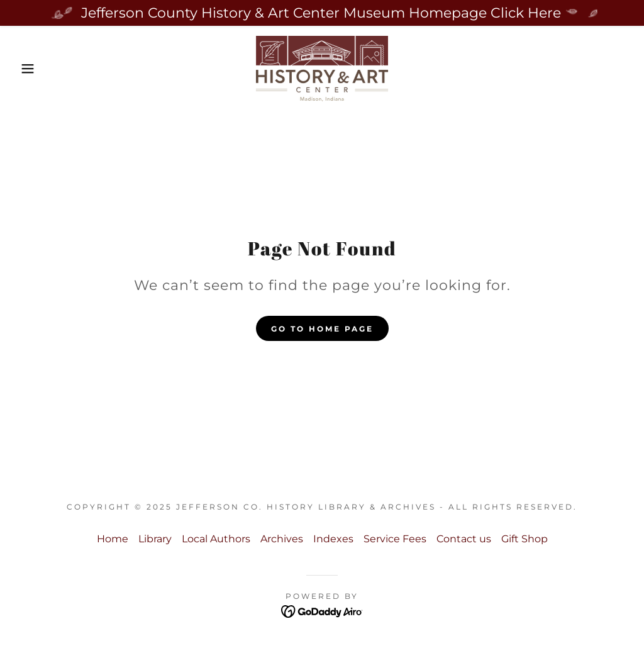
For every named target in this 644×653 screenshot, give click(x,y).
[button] (32, 69)
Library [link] (155, 539)
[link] (322, 68)
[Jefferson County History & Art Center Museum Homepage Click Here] (322, 13)
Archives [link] (282, 539)
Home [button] (113, 539)
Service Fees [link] (395, 539)
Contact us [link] (464, 539)
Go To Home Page (322, 329)
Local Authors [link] (216, 539)
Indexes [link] (333, 539)
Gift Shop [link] (525, 539)
